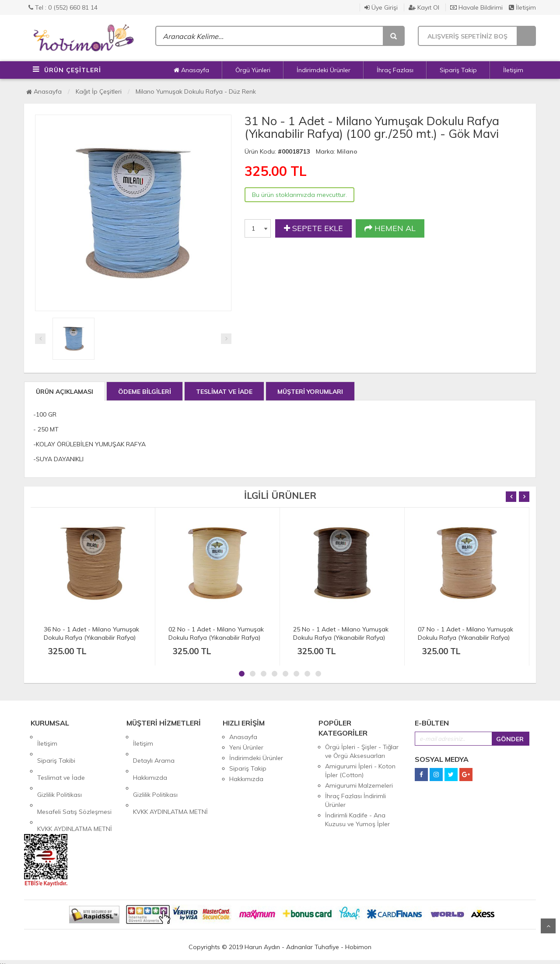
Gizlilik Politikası (59, 768)
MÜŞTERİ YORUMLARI (310, 392)
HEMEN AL (390, 228)
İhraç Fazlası (395, 70)
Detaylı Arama (154, 747)
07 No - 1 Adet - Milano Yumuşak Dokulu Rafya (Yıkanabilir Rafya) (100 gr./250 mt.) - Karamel (465, 638)
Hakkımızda (150, 758)
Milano (347, 151)
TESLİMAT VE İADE (224, 392)
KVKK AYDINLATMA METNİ (75, 789)
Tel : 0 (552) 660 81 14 (63, 7)
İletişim (522, 7)
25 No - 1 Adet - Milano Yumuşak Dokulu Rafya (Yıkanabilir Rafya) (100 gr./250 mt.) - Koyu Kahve (341, 638)
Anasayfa (191, 70)
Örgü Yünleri (253, 70)
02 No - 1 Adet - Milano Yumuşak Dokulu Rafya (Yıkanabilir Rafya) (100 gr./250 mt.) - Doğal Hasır (216, 638)
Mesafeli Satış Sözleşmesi (74, 779)
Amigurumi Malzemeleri (359, 785)
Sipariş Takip (458, 70)
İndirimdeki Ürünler (324, 70)
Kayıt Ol (424, 7)
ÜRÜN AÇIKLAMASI (65, 392)
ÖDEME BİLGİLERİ (145, 392)
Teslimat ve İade (61, 758)
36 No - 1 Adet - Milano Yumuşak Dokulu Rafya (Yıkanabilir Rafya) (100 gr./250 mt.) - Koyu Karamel (91, 638)
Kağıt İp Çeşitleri (99, 91)
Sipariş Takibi (56, 747)
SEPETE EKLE (313, 228)
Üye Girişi (381, 7)
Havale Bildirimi (476, 7)
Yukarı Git (548, 926)
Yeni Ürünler (246, 747)
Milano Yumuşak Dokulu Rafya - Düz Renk (196, 91)
